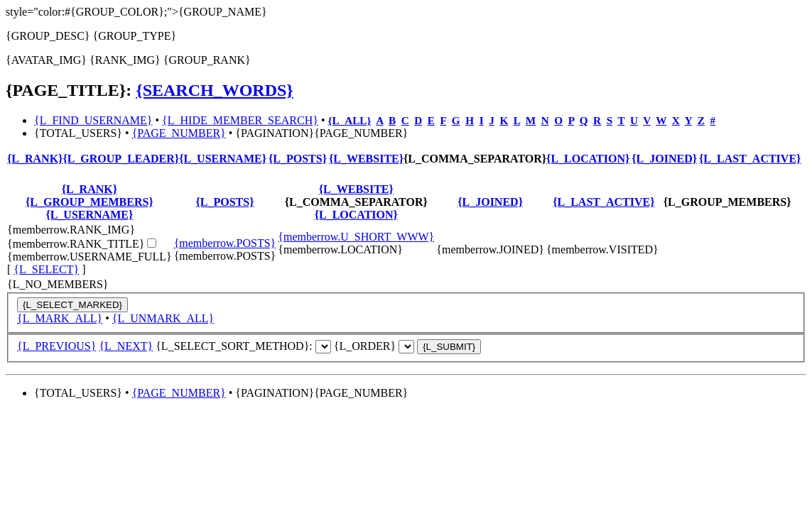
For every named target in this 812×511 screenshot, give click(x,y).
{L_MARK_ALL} (60, 318)
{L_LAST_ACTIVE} (750, 159)
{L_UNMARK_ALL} (163, 318)
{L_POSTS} (298, 159)
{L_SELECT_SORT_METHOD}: (243, 346)
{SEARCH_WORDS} (215, 90)
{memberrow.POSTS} (225, 243)
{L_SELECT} (46, 269)
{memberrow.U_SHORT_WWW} (356, 237)
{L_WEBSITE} (366, 159)
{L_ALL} (350, 120)
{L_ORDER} (407, 346)
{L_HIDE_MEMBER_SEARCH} (240, 120)
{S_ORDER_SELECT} (406, 347)
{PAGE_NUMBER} (179, 133)
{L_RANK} (35, 159)
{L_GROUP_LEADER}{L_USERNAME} (164, 159)
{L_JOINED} (664, 159)
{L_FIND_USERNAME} (93, 120)
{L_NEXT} (126, 346)
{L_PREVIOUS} (56, 346)
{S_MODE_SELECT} (323, 347)
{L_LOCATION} (588, 159)
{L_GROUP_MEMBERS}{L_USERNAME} (90, 208)
